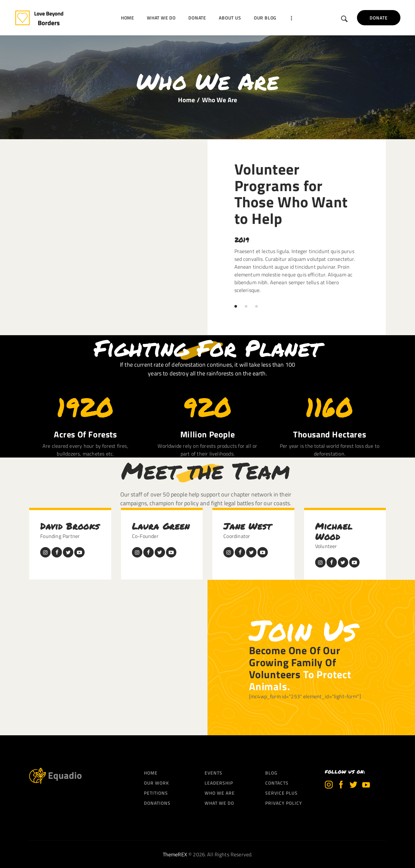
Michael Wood (334, 531)
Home (187, 100)
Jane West (247, 526)
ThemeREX (175, 854)
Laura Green (161, 526)
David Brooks (70, 526)
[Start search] (344, 19)
